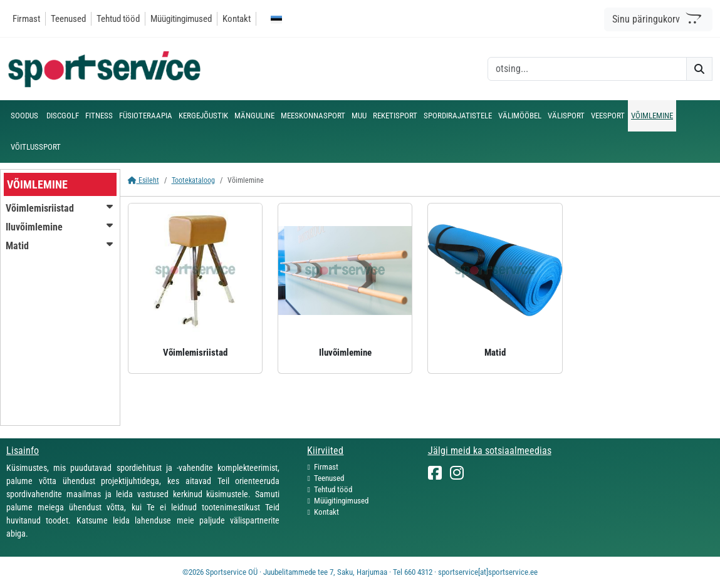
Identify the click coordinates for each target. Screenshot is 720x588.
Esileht (143, 180)
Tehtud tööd (118, 19)
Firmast (26, 19)
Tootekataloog (193, 180)
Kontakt (237, 19)
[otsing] (587, 69)
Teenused (68, 19)
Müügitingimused (181, 19)
